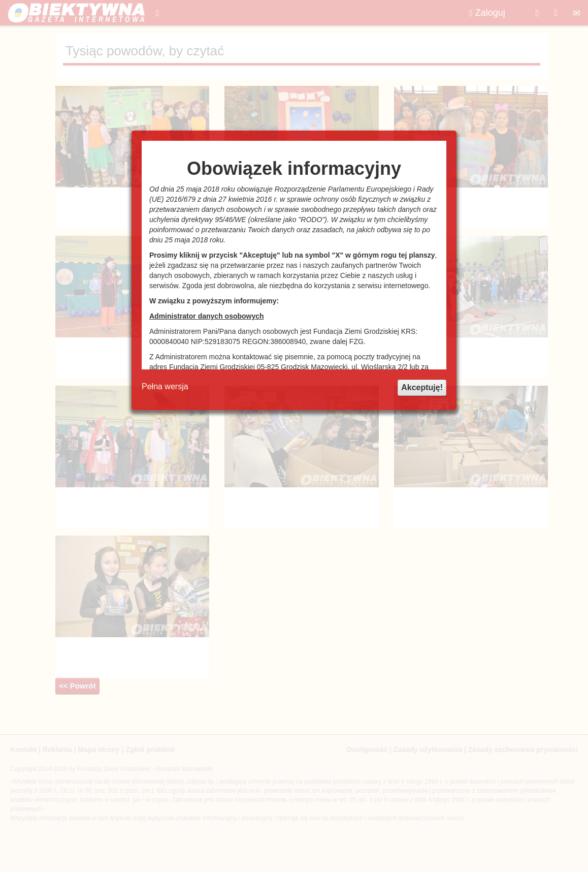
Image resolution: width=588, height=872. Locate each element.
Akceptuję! (422, 387)
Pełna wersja (165, 386)
